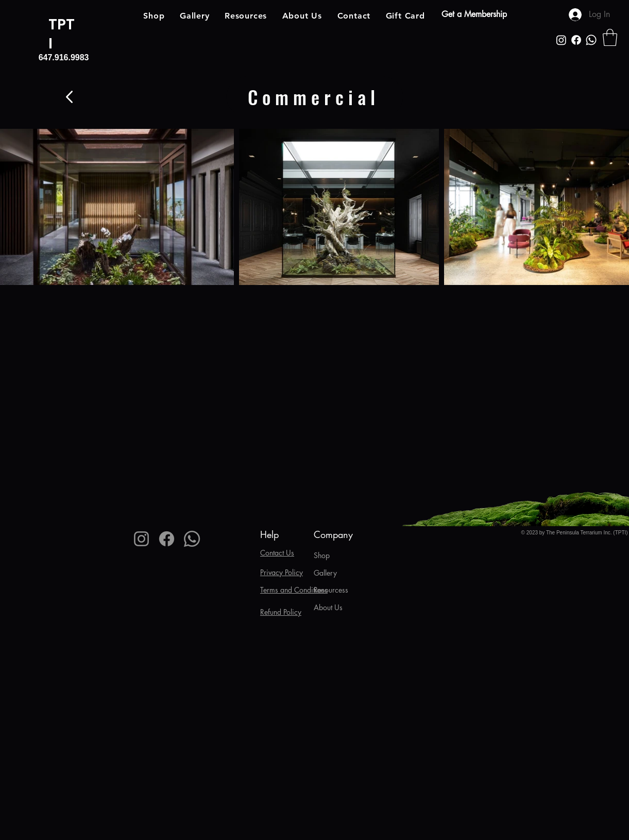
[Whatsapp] (591, 40)
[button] (610, 37)
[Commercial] (315, 97)
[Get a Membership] (474, 14)
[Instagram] (561, 40)
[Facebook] (576, 40)
